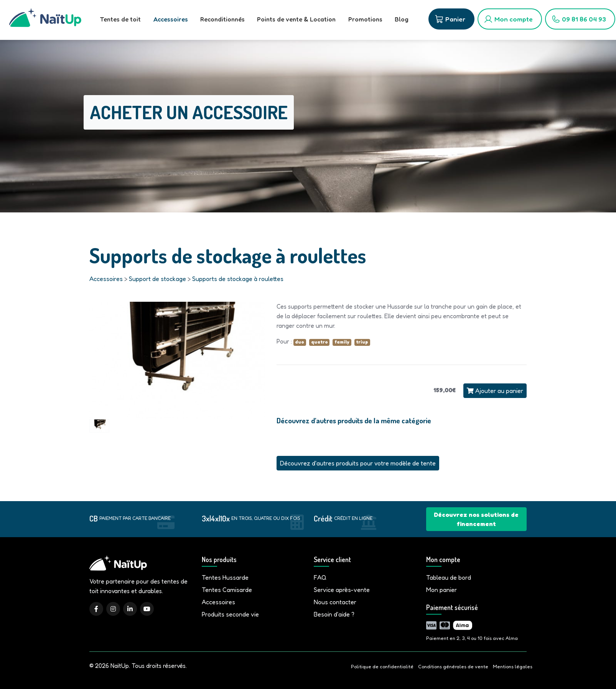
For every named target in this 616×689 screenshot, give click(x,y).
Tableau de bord (449, 577)
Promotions (365, 19)
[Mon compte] (509, 19)
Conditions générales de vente (453, 667)
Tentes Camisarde (227, 590)
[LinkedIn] (130, 609)
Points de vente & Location (296, 19)
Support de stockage (157, 279)
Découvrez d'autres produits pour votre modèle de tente (358, 463)
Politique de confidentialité (382, 667)
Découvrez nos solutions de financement (476, 519)
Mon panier (441, 590)
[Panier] (451, 19)
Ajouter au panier (495, 391)
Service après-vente (342, 590)
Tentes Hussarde (225, 577)
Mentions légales (513, 667)
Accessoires (170, 19)
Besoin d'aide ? (334, 614)
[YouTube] (147, 609)
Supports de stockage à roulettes (238, 279)
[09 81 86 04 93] (579, 19)
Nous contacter (335, 602)
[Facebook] (96, 609)
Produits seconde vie (230, 614)
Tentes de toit (120, 19)
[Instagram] (113, 609)
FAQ (320, 577)
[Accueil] (45, 20)
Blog (401, 19)
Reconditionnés (222, 19)
